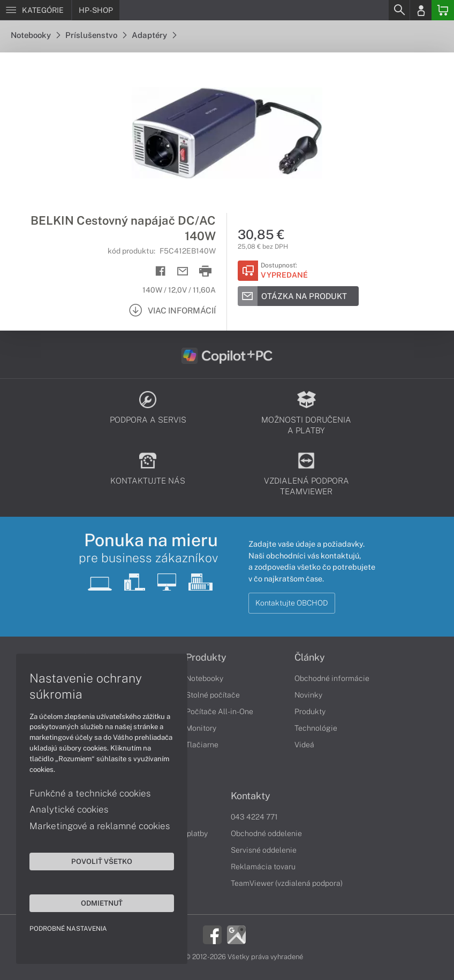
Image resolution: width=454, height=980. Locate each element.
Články (310, 657)
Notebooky (35, 35)
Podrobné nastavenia (68, 929)
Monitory (201, 728)
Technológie (316, 728)
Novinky (308, 695)
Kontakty (251, 796)
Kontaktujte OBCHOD (292, 603)
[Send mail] (183, 271)
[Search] (399, 10)
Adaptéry (154, 35)
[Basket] (443, 10)
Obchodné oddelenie (266, 833)
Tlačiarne (202, 745)
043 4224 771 (254, 817)
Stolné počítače (213, 695)
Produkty (206, 657)
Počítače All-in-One (220, 711)
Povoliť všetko (102, 861)
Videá (304, 745)
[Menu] (36, 10)
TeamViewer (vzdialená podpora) (287, 883)
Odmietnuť (102, 903)
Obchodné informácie (332, 678)
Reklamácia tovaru (263, 867)
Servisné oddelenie (264, 850)
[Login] (421, 10)
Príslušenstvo (96, 35)
